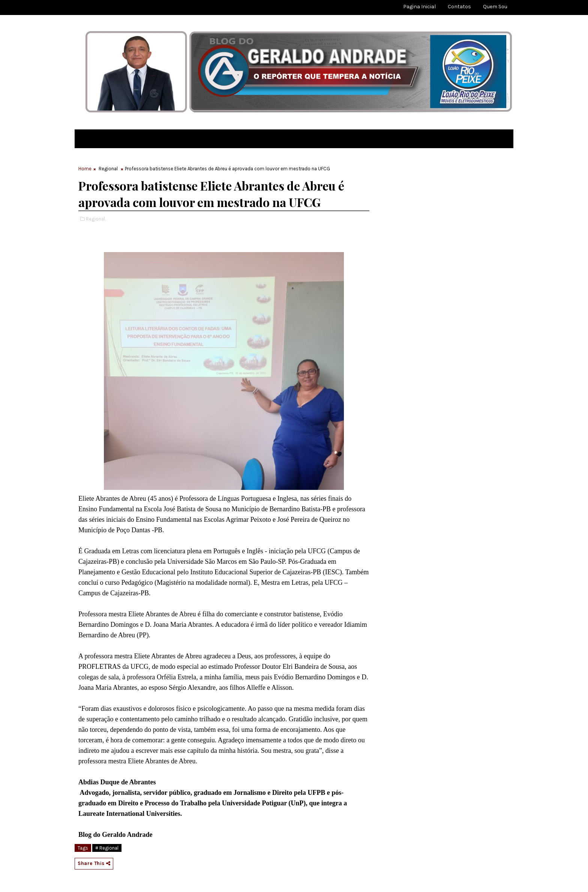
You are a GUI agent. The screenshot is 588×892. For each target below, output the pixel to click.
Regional (108, 169)
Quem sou (495, 7)
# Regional (107, 848)
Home (85, 169)
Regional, (96, 219)
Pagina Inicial (419, 7)
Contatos (459, 7)
